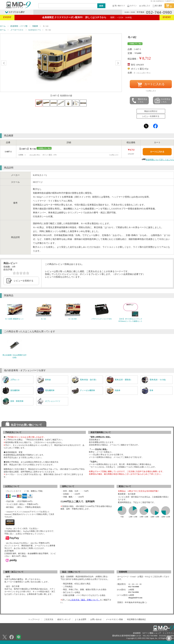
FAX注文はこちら (162, 100)
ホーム (3, 26)
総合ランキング (64, 619)
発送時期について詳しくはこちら (160, 160)
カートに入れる (151, 85)
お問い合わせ (96, 619)
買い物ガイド (118, 6)
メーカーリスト (17, 30)
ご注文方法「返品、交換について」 (85, 600)
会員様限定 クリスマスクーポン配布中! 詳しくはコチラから (87, 17)
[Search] (68, 6)
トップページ (34, 619)
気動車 (35, 26)
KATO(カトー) (35, 30)
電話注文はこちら (139, 100)
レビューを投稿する (24, 281)
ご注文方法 (49, 619)
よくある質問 (80, 619)
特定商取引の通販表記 (136, 619)
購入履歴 (157, 6)
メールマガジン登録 (114, 619)
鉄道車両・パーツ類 (19, 26)
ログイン (132, 6)
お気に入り (144, 6)
